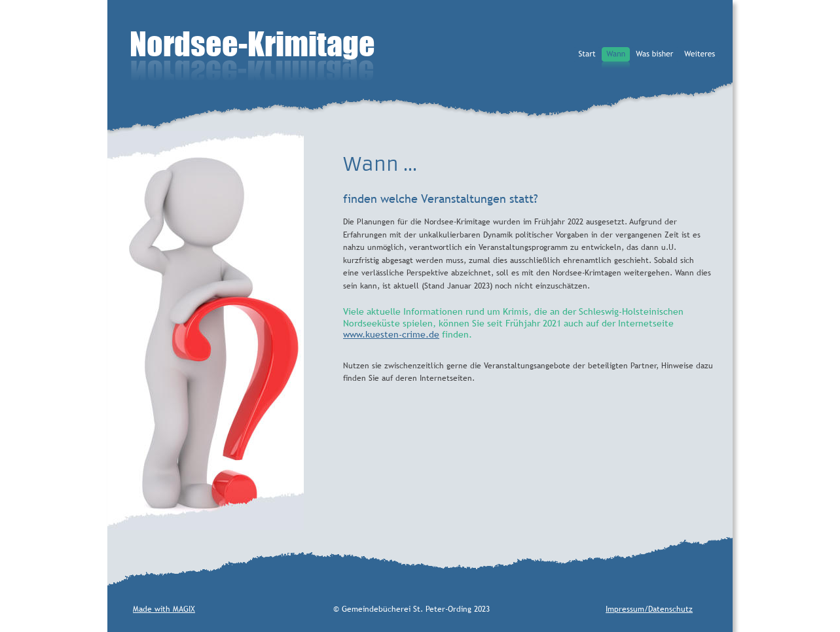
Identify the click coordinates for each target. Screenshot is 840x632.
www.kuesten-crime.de (391, 334)
